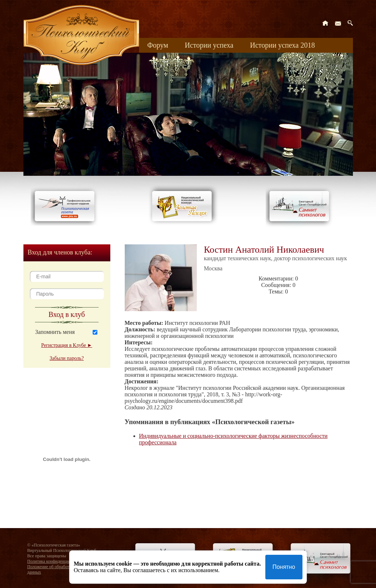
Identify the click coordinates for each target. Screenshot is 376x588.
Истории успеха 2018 (282, 45)
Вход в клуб (67, 314)
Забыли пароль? (67, 358)
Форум (158, 45)
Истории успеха (209, 45)
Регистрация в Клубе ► (67, 345)
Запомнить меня (55, 332)
